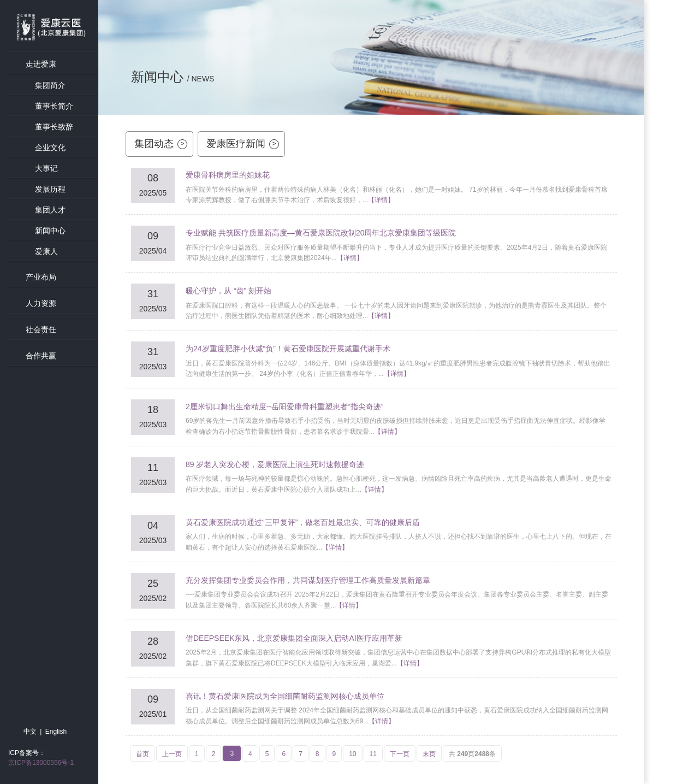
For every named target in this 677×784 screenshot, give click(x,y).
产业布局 (41, 277)
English (56, 732)
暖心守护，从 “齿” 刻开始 (228, 291)
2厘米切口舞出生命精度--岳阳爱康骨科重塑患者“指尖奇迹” (284, 406)
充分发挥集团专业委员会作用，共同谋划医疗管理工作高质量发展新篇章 (308, 580)
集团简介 (50, 85)
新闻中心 (50, 231)
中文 (30, 732)
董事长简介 (54, 106)
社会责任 (41, 329)
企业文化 (50, 148)
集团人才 (50, 210)
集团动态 (161, 144)
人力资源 (41, 303)
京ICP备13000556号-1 (41, 763)
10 (352, 754)
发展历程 (50, 189)
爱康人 (46, 251)
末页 (429, 754)
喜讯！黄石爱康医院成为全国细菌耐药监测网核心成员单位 (285, 696)
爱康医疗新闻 (243, 144)
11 (373, 754)
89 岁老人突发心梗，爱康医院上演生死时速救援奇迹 (275, 464)
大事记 (46, 168)
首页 (142, 754)
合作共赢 (41, 356)
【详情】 (381, 200)
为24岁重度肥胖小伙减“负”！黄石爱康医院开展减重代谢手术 (288, 349)
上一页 (172, 754)
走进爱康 (41, 64)
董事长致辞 (54, 127)
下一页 (400, 754)
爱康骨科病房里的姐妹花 (228, 175)
